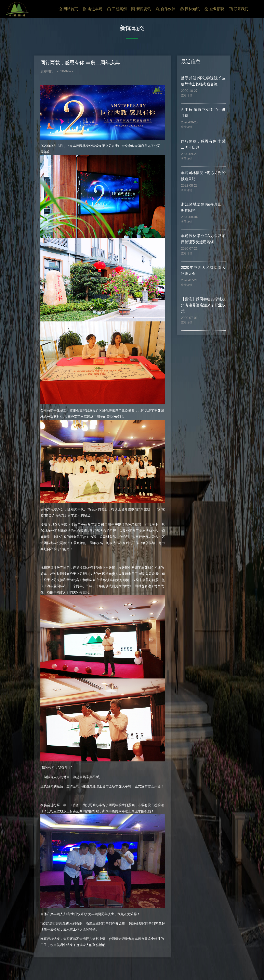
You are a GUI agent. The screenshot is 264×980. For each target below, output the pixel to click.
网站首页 (68, 9)
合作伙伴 (165, 9)
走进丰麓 (93, 9)
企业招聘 (214, 9)
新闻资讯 (141, 9)
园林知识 (190, 9)
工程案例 (117, 9)
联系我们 (239, 9)
